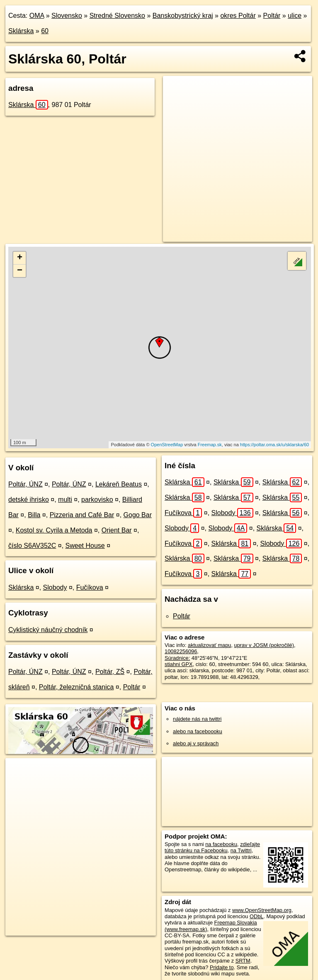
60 (45, 31)
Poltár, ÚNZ (25, 484)
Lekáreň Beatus (119, 484)
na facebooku (221, 844)
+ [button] (20, 258)
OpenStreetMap (167, 445)
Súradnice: (177, 658)
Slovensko (67, 16)
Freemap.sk (210, 445)
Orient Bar (117, 530)
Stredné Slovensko (117, 16)
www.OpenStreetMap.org (262, 910)
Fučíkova (90, 587)
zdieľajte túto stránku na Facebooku (212, 847)
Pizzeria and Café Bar (82, 515)
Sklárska (21, 31)
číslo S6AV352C (32, 546)
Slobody (55, 587)
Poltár (272, 16)
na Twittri (241, 850)
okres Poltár (238, 16)
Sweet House (85, 546)
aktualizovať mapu (209, 645)
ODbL (256, 916)
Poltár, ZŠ (110, 672)
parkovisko (97, 500)
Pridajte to (222, 967)
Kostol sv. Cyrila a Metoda (54, 530)
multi (65, 500)
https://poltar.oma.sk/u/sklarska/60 (274, 445)
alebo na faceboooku (198, 731)
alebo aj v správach (196, 743)
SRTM (243, 961)
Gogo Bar (138, 515)
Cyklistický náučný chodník (48, 630)
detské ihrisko (29, 500)
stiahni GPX (179, 664)
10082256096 (181, 651)
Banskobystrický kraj (183, 16)
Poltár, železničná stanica (76, 687)
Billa (34, 515)
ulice (295, 16)
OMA (37, 16)
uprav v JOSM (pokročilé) (264, 645)
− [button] (20, 271)
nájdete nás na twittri (197, 719)
